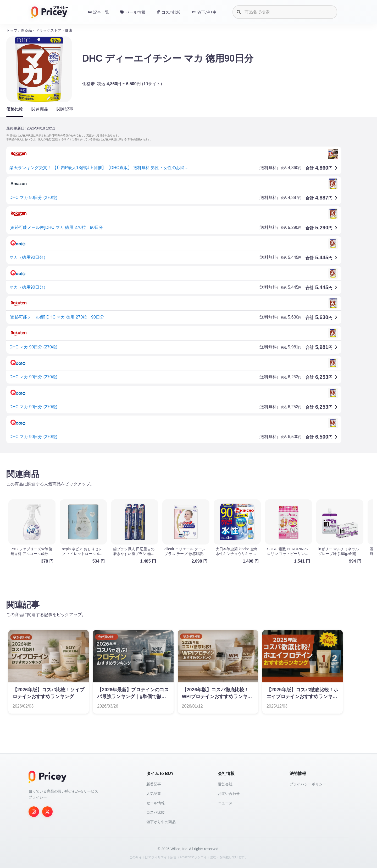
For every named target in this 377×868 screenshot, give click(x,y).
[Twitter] (47, 812)
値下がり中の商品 (161, 822)
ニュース (225, 803)
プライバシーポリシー (308, 784)
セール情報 (156, 803)
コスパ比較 (156, 812)
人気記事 (154, 794)
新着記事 (154, 784)
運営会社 (225, 784)
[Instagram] (34, 812)
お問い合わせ (229, 794)
